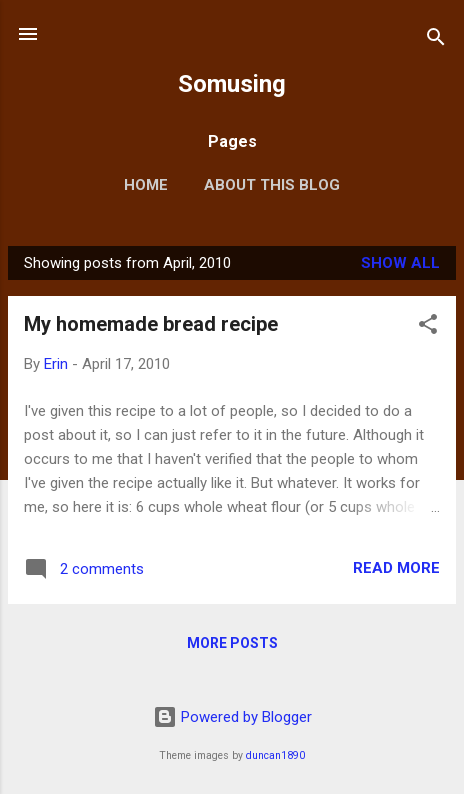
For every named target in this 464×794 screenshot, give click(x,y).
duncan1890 (275, 755)
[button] (428, 327)
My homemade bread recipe (151, 324)
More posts (232, 643)
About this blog (272, 185)
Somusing (232, 84)
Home (146, 185)
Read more (396, 568)
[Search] (436, 40)
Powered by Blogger (232, 717)
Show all (400, 263)
